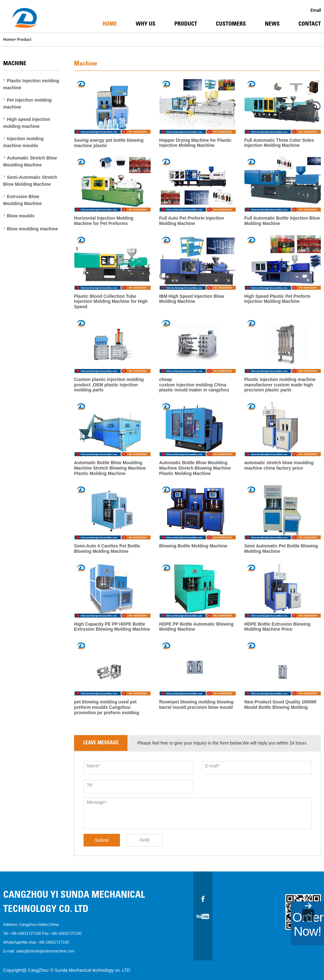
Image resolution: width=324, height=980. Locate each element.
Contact (310, 24)
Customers (231, 24)
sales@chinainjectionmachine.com (45, 951)
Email (316, 10)
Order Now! (308, 924)
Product (186, 24)
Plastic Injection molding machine (31, 84)
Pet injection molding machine (27, 103)
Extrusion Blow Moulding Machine (22, 200)
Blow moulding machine (32, 229)
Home (110, 24)
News (272, 24)
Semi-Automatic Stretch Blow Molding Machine (30, 181)
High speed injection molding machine (27, 123)
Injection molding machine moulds (23, 142)
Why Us (146, 24)
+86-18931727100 (26, 933)
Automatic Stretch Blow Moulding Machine (30, 161)
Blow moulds (21, 216)
